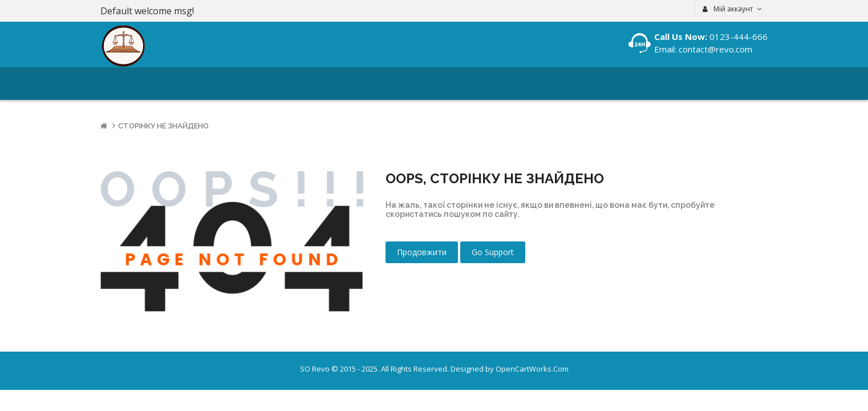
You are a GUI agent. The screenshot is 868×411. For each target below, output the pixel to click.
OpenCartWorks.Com (532, 369)
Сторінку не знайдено (163, 126)
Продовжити (422, 252)
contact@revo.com (714, 49)
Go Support (493, 252)
